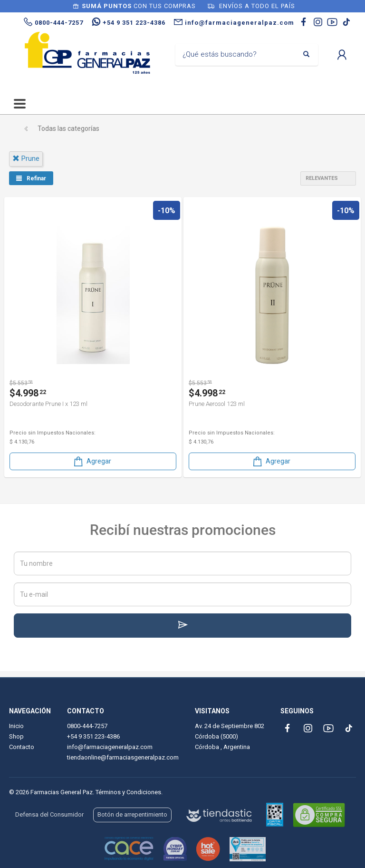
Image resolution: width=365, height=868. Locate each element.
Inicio (16, 726)
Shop (16, 736)
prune (26, 158)
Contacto (22, 747)
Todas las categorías (68, 128)
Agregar (92, 461)
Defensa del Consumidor (49, 814)
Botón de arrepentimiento (132, 814)
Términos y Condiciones (128, 792)
